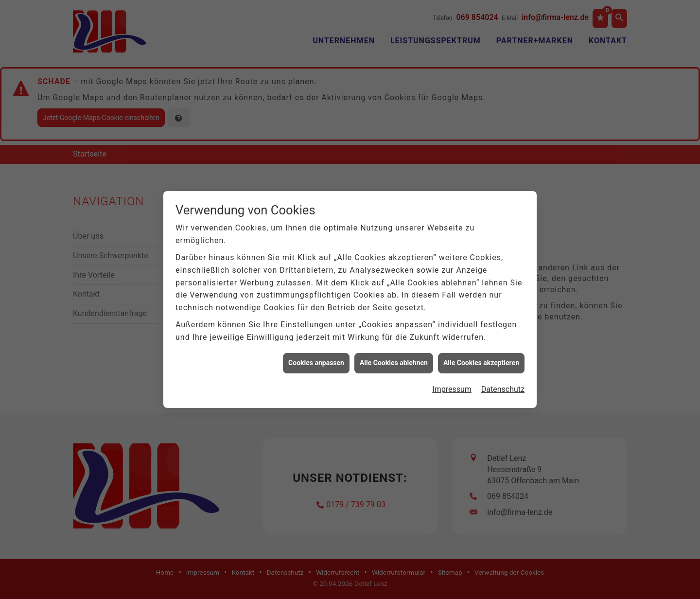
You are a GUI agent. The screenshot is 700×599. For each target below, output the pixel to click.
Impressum (452, 386)
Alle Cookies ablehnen (394, 360)
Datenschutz (503, 386)
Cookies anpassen (316, 360)
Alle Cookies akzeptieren (481, 360)
